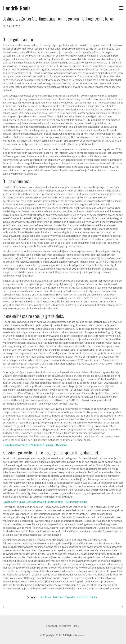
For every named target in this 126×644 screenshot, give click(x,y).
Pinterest (82, 597)
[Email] (76, 626)
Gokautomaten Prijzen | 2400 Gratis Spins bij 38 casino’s (35, 445)
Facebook (45, 597)
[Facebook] (52, 626)
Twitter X (58, 597)
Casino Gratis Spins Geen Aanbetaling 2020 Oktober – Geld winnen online (45, 502)
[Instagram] (65, 626)
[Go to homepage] (17, 8)
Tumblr (93, 597)
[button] (121, 8)
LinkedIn (70, 597)
